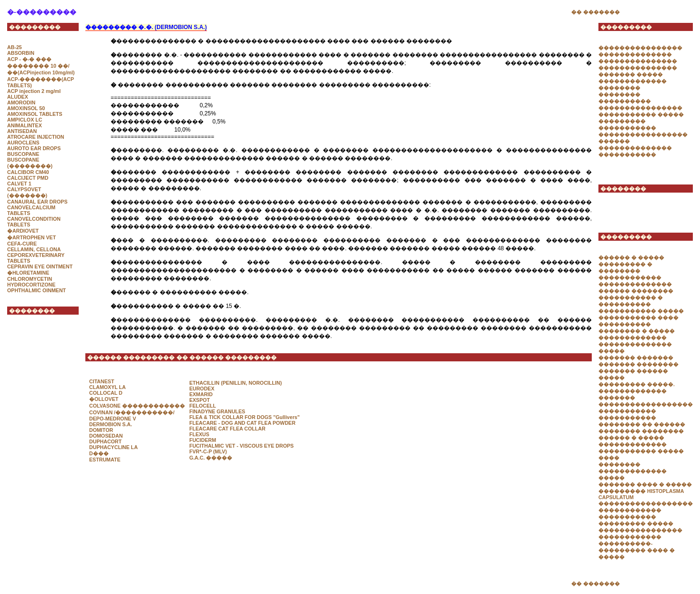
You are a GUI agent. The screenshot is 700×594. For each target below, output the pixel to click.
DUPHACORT (105, 441)
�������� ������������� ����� (633, 471)
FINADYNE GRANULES (217, 411)
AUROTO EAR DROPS (34, 148)
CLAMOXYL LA (108, 387)
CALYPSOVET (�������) (27, 192)
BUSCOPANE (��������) (30, 163)
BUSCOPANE (23, 154)
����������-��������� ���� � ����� (637, 550)
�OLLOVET (104, 399)
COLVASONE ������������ (137, 406)
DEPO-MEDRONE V (113, 419)
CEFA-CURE (22, 244)
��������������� (638, 61)
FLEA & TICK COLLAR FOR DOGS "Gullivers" (245, 417)
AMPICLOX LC (25, 120)
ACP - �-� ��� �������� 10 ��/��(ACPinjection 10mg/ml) (41, 66)
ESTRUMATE (105, 460)
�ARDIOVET (23, 231)
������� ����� (631, 74)
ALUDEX (18, 97)
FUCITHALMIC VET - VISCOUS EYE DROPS (242, 446)
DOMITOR (101, 430)
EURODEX (202, 389)
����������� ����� (641, 114)
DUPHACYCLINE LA (113, 447)
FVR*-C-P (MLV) (208, 451)
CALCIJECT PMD (28, 178)
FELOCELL (203, 406)
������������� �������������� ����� (635, 344)
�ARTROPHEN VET (31, 237)
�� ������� (596, 12)
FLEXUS (199, 434)
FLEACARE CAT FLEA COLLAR (227, 429)
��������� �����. (637, 384)
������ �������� (636, 291)
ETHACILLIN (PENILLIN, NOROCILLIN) (236, 383)
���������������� (640, 48)
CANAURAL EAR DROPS (37, 202)
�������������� (635, 54)
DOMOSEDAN (106, 436)
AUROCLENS (23, 143)
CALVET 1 (19, 184)
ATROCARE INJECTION (36, 137)
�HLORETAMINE (28, 273)
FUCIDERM (203, 440)
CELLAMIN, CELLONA (34, 249)
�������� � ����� (637, 331)
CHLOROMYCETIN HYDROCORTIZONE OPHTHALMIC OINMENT (36, 285)
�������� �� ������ (642, 424)
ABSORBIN (21, 53)
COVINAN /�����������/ (132, 412)
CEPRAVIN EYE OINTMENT (40, 266)
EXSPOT (200, 400)
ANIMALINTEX (25, 125)
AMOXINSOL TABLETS (35, 114)
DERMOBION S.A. (111, 424)
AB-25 (15, 47)
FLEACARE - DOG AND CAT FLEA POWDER (242, 423)
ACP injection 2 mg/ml (34, 91)
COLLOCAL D (106, 393)
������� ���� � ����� (645, 484)
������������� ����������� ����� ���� (641, 451)
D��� (99, 453)
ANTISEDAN (22, 131)
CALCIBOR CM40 (28, 172)
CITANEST (102, 381)
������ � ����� (631, 257)
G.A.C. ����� (211, 458)
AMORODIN (21, 102)
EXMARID (201, 394)
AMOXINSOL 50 (26, 108)
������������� (633, 391)
